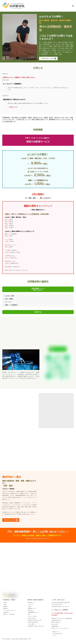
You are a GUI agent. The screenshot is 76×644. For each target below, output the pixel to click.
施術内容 (5, 606)
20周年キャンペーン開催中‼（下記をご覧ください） (19, 77)
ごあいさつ (31, 604)
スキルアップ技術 (32, 616)
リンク (54, 635)
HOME (5, 603)
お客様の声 (6, 612)
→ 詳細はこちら (13, 107)
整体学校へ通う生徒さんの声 (35, 620)
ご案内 (5, 604)
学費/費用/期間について (33, 612)
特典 (29, 614)
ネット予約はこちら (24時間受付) (60, 610)
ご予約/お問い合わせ (57, 634)
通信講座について (32, 608)
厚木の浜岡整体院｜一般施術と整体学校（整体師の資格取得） (16, 639)
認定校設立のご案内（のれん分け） (36, 626)
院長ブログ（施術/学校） (9, 614)
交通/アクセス (56, 632)
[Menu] (73, 6)
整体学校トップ (32, 603)
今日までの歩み (32, 618)
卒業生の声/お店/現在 (33, 622)
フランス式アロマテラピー (10, 610)
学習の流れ (31, 610)
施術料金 (5, 608)
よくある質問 (31, 624)
